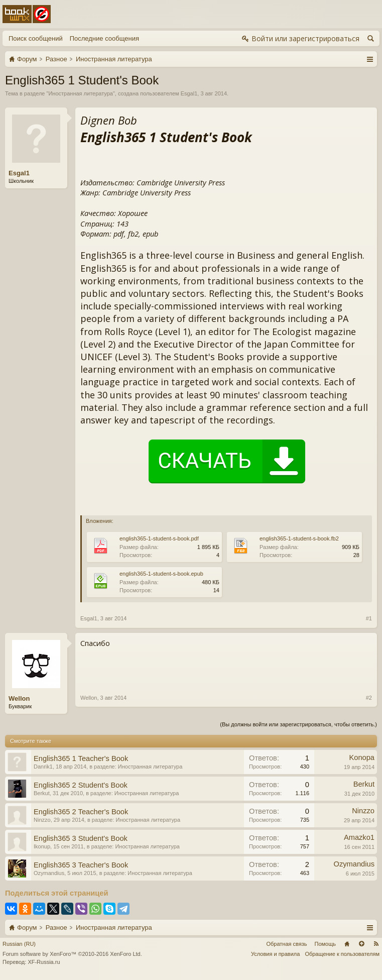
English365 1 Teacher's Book (81, 758)
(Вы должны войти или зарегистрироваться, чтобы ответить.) (298, 724)
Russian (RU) (19, 944)
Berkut (42, 793)
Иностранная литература (81, 93)
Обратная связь (286, 944)
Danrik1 (43, 767)
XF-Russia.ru (44, 962)
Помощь (326, 944)
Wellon (19, 698)
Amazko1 (359, 837)
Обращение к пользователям (342, 954)
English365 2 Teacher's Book (81, 812)
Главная (347, 944)
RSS (376, 944)
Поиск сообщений (36, 38)
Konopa (362, 757)
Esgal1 (189, 93)
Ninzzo (42, 820)
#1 (369, 618)
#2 (369, 698)
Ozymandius (49, 873)
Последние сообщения (104, 38)
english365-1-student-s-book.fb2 (299, 538)
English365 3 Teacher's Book (81, 865)
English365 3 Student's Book (81, 838)
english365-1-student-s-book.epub (161, 574)
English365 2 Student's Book (81, 785)
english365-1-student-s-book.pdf (159, 538)
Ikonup (42, 846)
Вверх (361, 944)
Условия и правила (275, 954)
